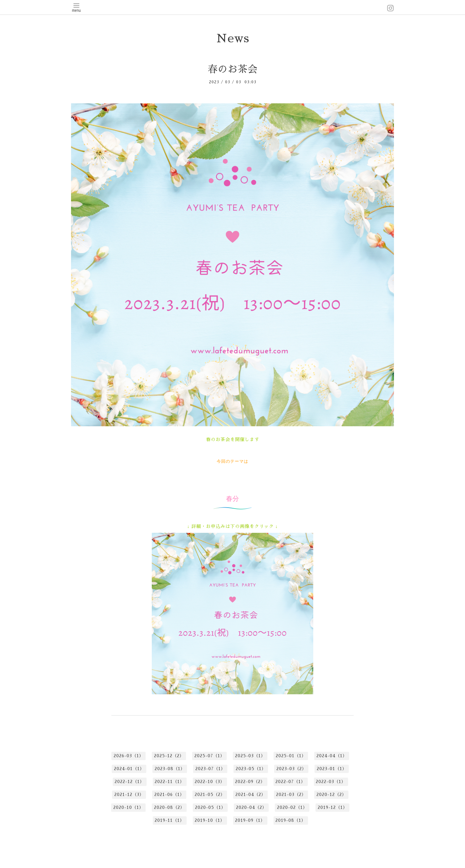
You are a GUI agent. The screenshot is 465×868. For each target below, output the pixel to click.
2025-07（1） (210, 756)
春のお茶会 (233, 69)
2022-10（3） (210, 782)
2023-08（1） (170, 769)
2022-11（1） (170, 782)
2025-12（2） (169, 756)
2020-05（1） (210, 807)
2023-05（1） (251, 769)
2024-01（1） (129, 769)
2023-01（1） (332, 769)
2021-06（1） (169, 795)
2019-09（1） (250, 820)
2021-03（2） (291, 795)
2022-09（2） (250, 782)
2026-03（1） (129, 756)
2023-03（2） (291, 769)
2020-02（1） (292, 807)
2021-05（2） (210, 795)
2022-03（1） (331, 782)
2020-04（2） (251, 807)
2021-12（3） (129, 795)
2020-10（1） (129, 807)
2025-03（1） (250, 756)
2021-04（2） (251, 795)
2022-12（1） (129, 782)
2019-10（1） (210, 820)
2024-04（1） (332, 756)
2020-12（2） (331, 795)
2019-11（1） (170, 820)
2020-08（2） (169, 807)
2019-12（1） (333, 807)
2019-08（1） (291, 820)
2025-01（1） (291, 756)
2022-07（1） (290, 782)
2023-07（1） (210, 769)
